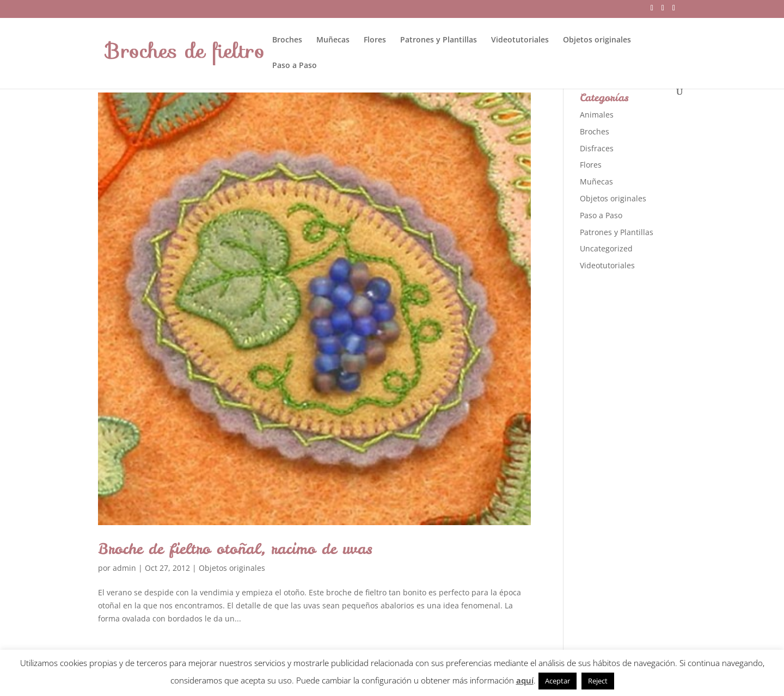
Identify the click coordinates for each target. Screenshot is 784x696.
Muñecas (333, 40)
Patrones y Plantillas (439, 40)
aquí (525, 680)
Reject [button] (598, 681)
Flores (375, 40)
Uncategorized (606, 248)
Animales (597, 115)
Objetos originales (597, 40)
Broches (287, 40)
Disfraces (597, 148)
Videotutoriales (520, 40)
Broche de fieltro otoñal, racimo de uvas (235, 549)
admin (124, 568)
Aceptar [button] (558, 681)
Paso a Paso (295, 66)
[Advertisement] (661, 452)
